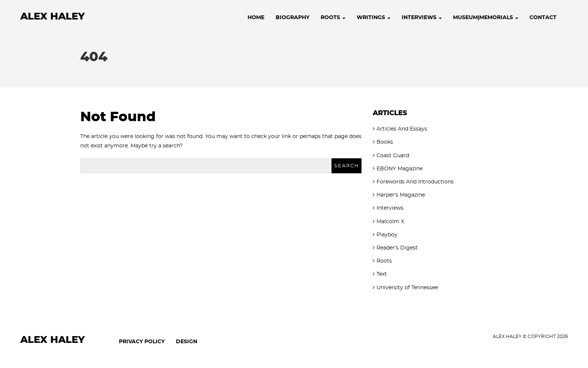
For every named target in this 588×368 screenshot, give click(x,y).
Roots (333, 18)
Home (256, 18)
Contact (543, 18)
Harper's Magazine (401, 195)
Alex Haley (52, 17)
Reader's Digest (397, 248)
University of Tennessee (407, 288)
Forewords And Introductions (415, 182)
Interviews (422, 18)
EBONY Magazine (400, 169)
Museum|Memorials (486, 18)
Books (385, 142)
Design (187, 342)
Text (382, 274)
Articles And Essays (402, 129)
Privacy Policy (142, 342)
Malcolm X (390, 222)
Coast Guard (393, 156)
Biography (292, 18)
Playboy (387, 235)
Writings (373, 18)
